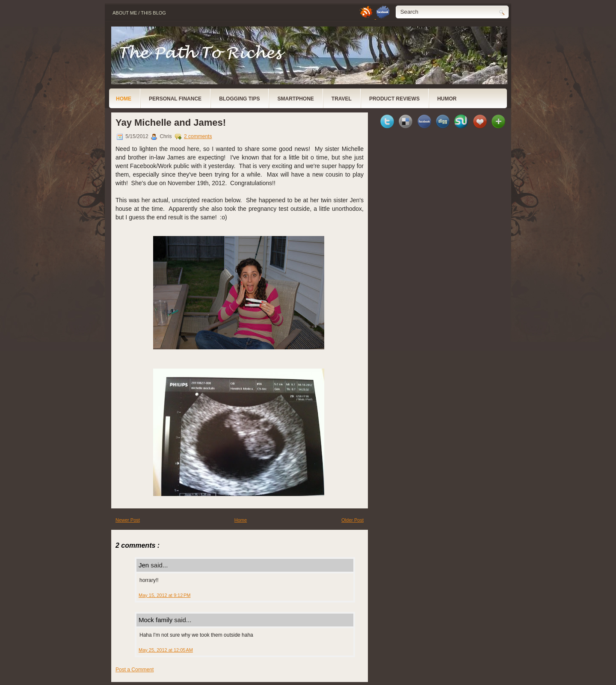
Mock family (156, 620)
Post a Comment (135, 670)
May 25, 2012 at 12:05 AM (166, 650)
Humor (447, 99)
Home (124, 99)
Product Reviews (394, 99)
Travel (342, 99)
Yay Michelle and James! (171, 123)
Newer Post (128, 520)
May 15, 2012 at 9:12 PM (164, 595)
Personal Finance (175, 99)
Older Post (352, 520)
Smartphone (295, 99)
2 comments (198, 136)
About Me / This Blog (139, 13)
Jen (145, 565)
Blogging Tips (239, 99)
